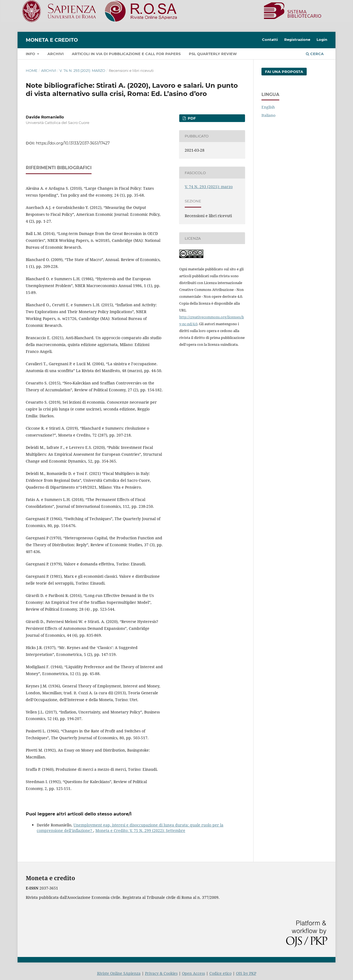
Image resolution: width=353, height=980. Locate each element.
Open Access (193, 973)
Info (31, 54)
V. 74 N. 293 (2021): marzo (82, 70)
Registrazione (297, 39)
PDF (191, 118)
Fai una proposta (284, 72)
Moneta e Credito (52, 40)
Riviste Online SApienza (119, 973)
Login (322, 39)
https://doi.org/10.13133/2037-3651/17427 (73, 143)
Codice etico (220, 973)
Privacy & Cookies (161, 973)
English (268, 107)
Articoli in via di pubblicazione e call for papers (126, 54)
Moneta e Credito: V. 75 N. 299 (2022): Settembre (140, 830)
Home (32, 70)
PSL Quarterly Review (213, 54)
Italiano (268, 115)
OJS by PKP (246, 973)
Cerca (315, 54)
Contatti (270, 39)
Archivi (55, 54)
